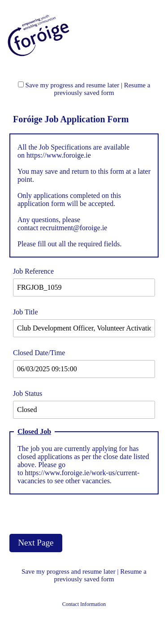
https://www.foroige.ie (59, 155)
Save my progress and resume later (73, 85)
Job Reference (33, 271)
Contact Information (84, 604)
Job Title (26, 312)
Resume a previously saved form (102, 89)
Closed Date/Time (39, 353)
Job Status (28, 393)
